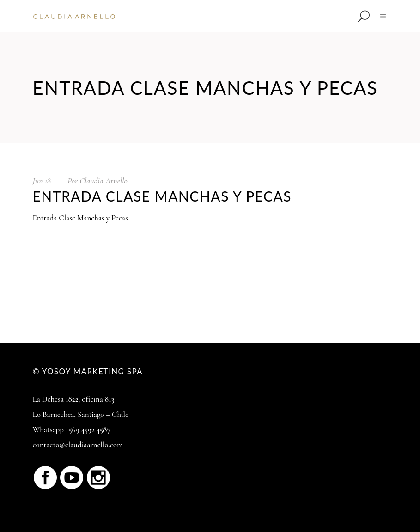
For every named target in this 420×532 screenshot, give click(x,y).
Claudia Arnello (103, 181)
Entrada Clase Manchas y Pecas (80, 218)
